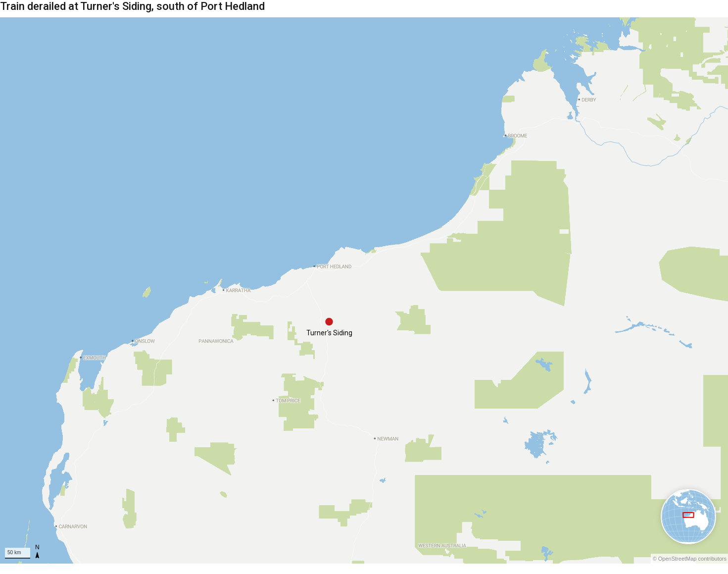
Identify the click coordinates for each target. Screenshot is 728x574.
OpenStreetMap (678, 559)
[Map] (364, 290)
